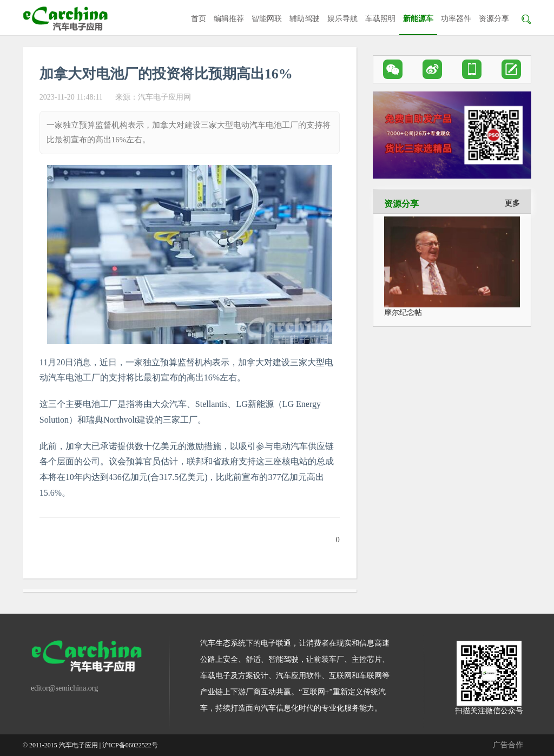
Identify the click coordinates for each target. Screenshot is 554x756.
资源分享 (494, 19)
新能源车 (418, 19)
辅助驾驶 (305, 19)
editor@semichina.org (64, 688)
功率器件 (456, 19)
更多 (512, 203)
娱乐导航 (342, 19)
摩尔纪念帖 (403, 313)
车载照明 (380, 19)
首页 (199, 19)
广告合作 (508, 745)
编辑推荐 (229, 19)
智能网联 (267, 19)
